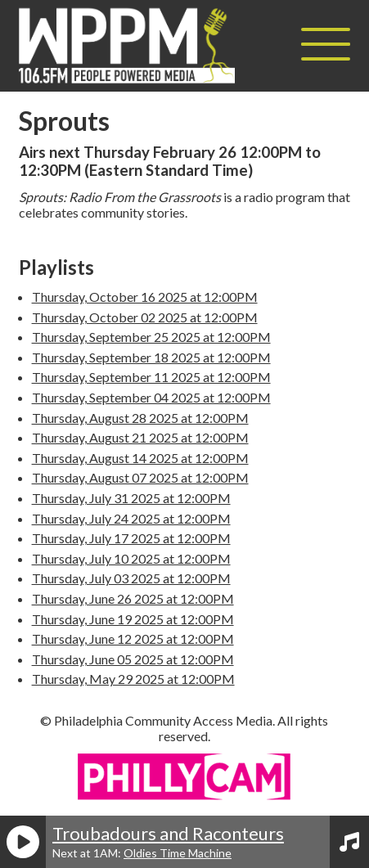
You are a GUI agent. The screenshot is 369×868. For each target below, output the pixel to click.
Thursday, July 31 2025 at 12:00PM (131, 498)
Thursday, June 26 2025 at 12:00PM (133, 598)
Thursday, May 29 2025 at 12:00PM (133, 679)
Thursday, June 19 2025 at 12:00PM (133, 619)
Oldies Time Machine (178, 853)
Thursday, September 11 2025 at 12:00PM (151, 377)
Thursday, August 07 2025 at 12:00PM (140, 477)
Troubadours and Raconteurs (168, 833)
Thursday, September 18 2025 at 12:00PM (151, 357)
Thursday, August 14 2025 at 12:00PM (140, 458)
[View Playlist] (349, 842)
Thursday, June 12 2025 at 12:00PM (133, 639)
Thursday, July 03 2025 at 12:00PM (131, 578)
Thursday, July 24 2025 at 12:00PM (131, 518)
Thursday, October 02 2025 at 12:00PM (145, 317)
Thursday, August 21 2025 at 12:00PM (140, 437)
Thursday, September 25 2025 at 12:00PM (151, 337)
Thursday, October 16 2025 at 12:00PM (145, 297)
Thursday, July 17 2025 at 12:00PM (131, 538)
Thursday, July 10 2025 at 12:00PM (131, 558)
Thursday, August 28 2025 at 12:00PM (140, 418)
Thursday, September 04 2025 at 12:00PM (151, 397)
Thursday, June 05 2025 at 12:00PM (133, 659)
